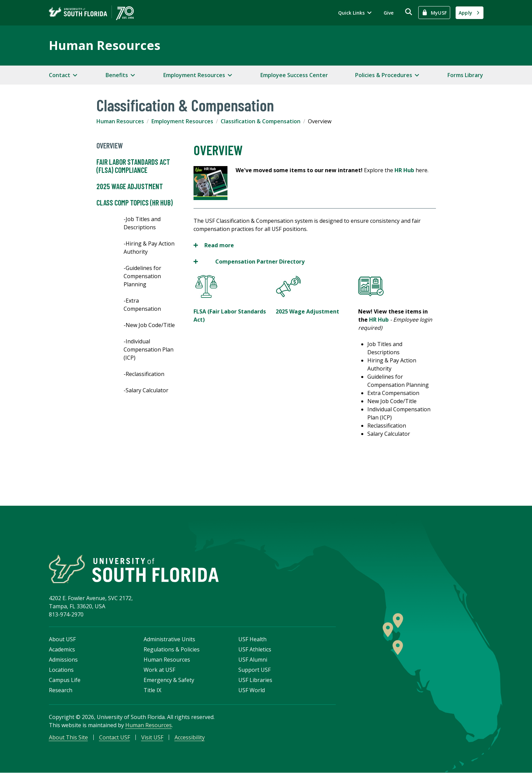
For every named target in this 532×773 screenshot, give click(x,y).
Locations (61, 670)
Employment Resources (182, 121)
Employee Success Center (294, 75)
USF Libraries (255, 680)
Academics (62, 650)
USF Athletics (255, 650)
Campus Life (65, 680)
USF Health (252, 640)
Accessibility (190, 738)
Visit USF (152, 738)
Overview (110, 146)
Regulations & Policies (172, 650)
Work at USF (159, 670)
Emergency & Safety (169, 680)
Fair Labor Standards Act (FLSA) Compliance (133, 166)
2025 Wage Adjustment (130, 186)
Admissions (63, 660)
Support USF (254, 670)
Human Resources (105, 45)
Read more (214, 245)
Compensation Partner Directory (260, 262)
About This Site (68, 738)
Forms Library (465, 75)
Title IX (152, 690)
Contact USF (115, 738)
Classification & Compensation (261, 121)
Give (389, 13)
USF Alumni (253, 660)
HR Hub (404, 170)
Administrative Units (169, 640)
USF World (252, 690)
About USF (62, 640)
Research (61, 690)
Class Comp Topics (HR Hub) (135, 203)
